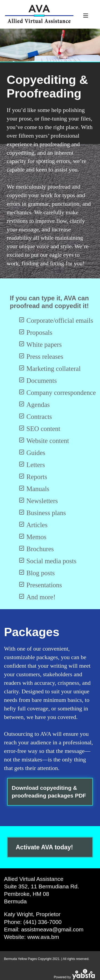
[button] (50, 792)
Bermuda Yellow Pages (20, 959)
